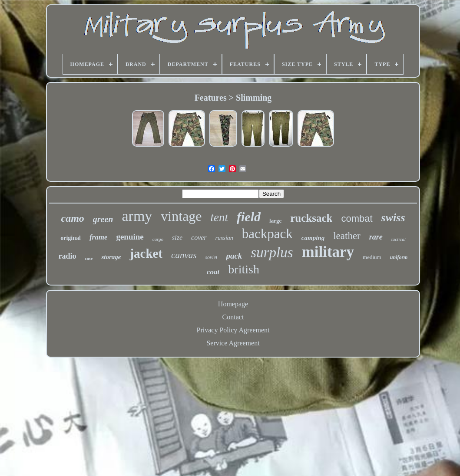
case (89, 258)
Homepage (233, 304)
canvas (184, 255)
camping (313, 238)
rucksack (311, 218)
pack (234, 256)
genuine (130, 237)
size (177, 238)
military (328, 252)
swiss (393, 218)
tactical (399, 239)
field (249, 217)
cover (199, 238)
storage (111, 257)
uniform (399, 257)
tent (220, 217)
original (71, 238)
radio (68, 256)
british (244, 269)
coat (213, 272)
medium (372, 257)
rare (376, 237)
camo (73, 218)
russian (224, 238)
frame (99, 237)
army (137, 216)
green (103, 219)
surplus (272, 253)
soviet (211, 257)
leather (347, 236)
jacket (146, 253)
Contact (233, 317)
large (275, 221)
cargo (158, 239)
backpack (267, 234)
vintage (181, 216)
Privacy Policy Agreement (233, 330)
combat (357, 218)
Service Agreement (233, 343)
